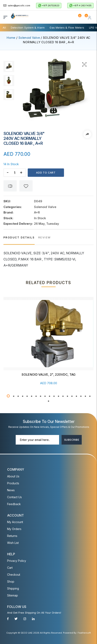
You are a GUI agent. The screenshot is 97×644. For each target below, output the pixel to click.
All (4, 28)
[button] (8, 396)
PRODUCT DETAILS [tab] (19, 237)
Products (13, 483)
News (11, 490)
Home (11, 38)
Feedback (14, 504)
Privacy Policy (17, 560)
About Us (13, 476)
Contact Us (14, 497)
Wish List (13, 543)
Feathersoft (84, 633)
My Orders (14, 529)
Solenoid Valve (29, 38)
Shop (11, 581)
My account (15, 522)
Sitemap (13, 595)
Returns (12, 536)
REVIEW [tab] (45, 237)
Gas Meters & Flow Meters (67, 28)
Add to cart (46, 173)
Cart (10, 567)
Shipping (13, 588)
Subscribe (72, 439)
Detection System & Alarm (28, 28)
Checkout (14, 574)
